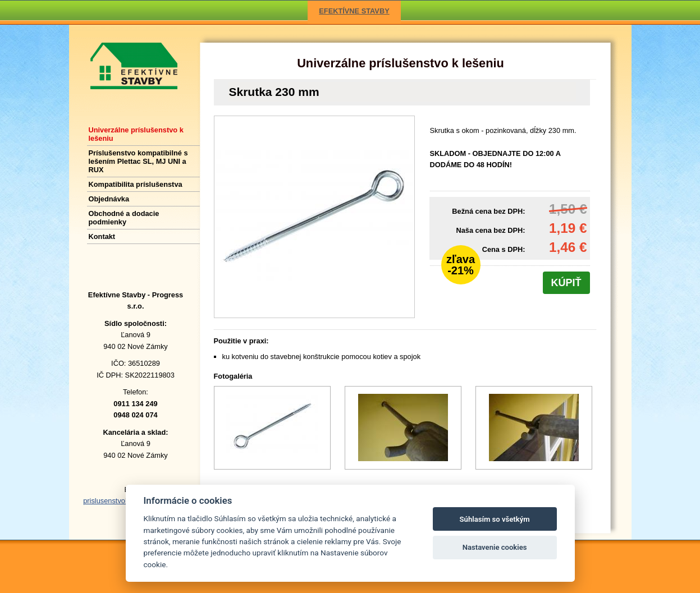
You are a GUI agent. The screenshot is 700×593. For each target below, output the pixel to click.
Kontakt (102, 236)
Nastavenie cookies (495, 547)
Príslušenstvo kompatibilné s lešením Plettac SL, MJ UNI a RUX (138, 161)
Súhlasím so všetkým (495, 519)
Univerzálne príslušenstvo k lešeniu (401, 63)
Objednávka (109, 199)
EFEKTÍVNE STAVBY (354, 11)
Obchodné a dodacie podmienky (124, 218)
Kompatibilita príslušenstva (136, 184)
